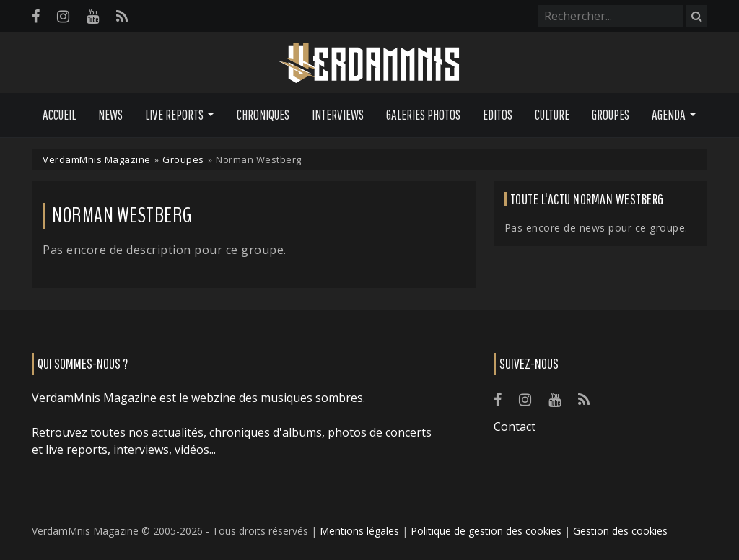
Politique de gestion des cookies (486, 531)
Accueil (59, 115)
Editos (498, 115)
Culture (552, 115)
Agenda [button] (669, 115)
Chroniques (263, 115)
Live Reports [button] (174, 115)
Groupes (611, 115)
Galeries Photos (423, 115)
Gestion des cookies (620, 531)
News (110, 115)
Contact (515, 426)
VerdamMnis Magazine (97, 159)
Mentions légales (359, 531)
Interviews (338, 115)
